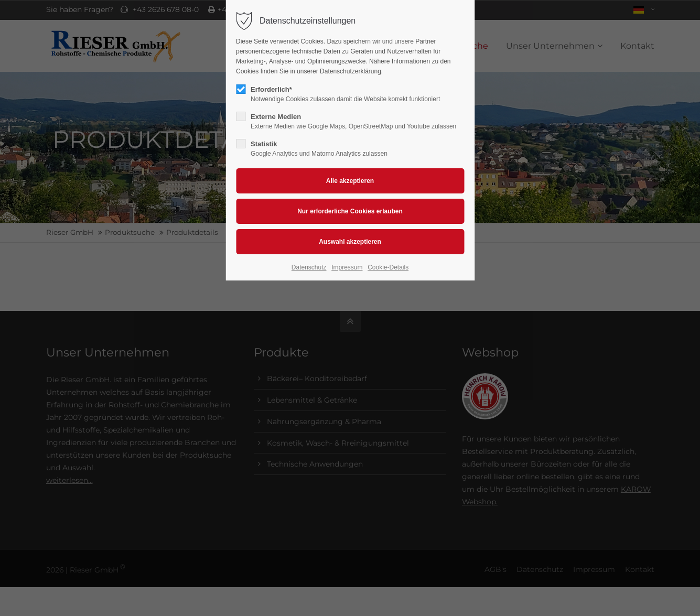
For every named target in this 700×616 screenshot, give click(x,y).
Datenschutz (309, 267)
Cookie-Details (388, 267)
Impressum (347, 267)
